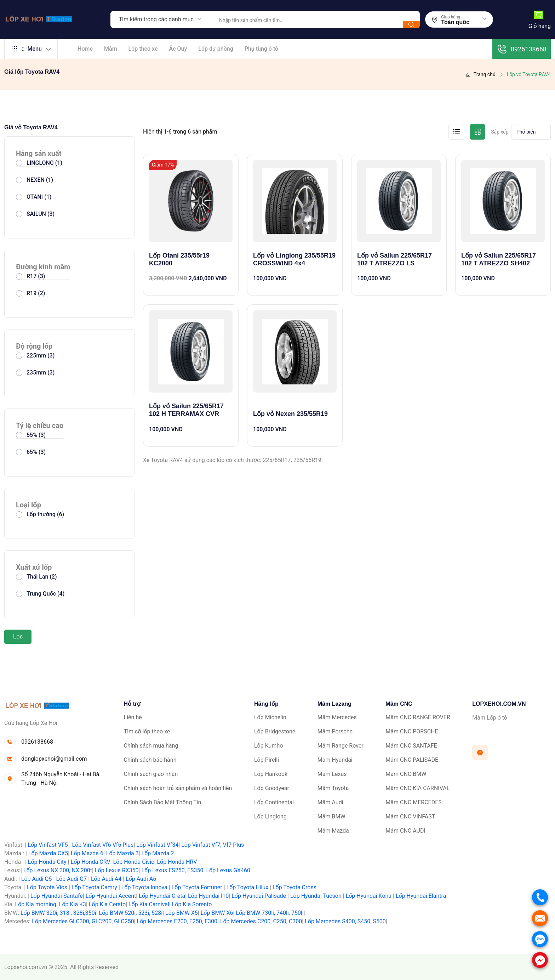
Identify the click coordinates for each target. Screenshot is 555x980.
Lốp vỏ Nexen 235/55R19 (290, 414)
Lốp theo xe (143, 49)
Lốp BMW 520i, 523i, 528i (131, 913)
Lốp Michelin (270, 717)
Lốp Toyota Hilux (248, 887)
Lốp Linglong (270, 816)
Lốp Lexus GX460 (228, 870)
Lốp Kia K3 (73, 904)
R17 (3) (36, 276)
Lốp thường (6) (45, 514)
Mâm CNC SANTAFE (411, 746)
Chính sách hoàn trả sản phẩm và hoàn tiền (178, 788)
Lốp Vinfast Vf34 (157, 845)
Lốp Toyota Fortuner (197, 887)
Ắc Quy (178, 49)
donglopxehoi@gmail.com (54, 759)
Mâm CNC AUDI (405, 831)
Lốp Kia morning (35, 904)
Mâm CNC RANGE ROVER (418, 717)
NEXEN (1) (40, 180)
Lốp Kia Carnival (149, 904)
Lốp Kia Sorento (192, 904)
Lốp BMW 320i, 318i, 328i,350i (58, 913)
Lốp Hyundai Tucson (316, 896)
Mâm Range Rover (341, 746)
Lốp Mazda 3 (122, 853)
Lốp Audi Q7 (71, 879)
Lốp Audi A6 (141, 879)
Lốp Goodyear (272, 788)
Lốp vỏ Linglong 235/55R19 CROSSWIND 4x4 (294, 259)
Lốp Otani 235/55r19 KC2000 (179, 259)
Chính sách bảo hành (150, 760)
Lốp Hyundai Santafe (57, 896)
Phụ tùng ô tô (261, 49)
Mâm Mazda (333, 831)
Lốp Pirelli (267, 760)
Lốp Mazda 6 (87, 853)
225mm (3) (41, 356)
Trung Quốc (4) (45, 594)
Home (85, 49)
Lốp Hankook (271, 774)
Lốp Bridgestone (275, 731)
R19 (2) (36, 293)
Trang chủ (480, 74)
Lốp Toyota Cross (294, 887)
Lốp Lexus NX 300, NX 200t (58, 870)
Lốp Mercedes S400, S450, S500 (345, 921)
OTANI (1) (39, 197)
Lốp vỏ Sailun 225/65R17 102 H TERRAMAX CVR (186, 410)
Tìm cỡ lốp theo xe (147, 731)
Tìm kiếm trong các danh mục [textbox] (156, 19)
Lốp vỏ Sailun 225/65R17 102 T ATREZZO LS (394, 259)
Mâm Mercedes (337, 717)
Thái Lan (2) (42, 577)
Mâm (111, 49)
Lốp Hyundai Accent (111, 896)
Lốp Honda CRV (91, 862)
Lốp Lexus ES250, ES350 (172, 870)
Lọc (18, 637)
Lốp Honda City (47, 862)
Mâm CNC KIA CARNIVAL (417, 788)
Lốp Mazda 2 (158, 853)
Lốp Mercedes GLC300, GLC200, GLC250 (83, 921)
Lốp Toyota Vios (47, 887)
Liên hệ (133, 717)
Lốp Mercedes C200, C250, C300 (261, 921)
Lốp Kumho (268, 746)
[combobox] (159, 19)
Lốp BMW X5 (182, 913)
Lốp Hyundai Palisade (259, 896)
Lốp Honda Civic (133, 862)
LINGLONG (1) (44, 163)
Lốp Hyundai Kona (369, 896)
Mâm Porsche (335, 731)
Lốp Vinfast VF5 (48, 845)
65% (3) (36, 452)
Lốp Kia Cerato (107, 904)
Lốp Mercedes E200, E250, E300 (177, 921)
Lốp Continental (274, 802)
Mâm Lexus (332, 774)
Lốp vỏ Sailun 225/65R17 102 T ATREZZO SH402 (499, 259)
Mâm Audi (330, 802)
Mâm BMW (331, 816)
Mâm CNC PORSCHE (412, 731)
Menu (31, 49)
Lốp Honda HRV (177, 862)
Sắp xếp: (500, 132)
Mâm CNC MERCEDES (413, 802)
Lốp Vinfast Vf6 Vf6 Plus (103, 845)
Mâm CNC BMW (406, 774)
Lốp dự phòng (216, 49)
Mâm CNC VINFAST (410, 816)
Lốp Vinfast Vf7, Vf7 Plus (213, 845)
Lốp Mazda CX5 (48, 853)
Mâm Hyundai (335, 760)
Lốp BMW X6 (217, 913)
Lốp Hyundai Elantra (421, 896)
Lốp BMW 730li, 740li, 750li (270, 913)
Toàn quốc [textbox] (455, 22)
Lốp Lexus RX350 (117, 870)
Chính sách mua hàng (151, 746)
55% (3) (36, 435)
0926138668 (522, 49)
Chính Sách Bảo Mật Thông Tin (163, 802)
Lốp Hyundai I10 (208, 896)
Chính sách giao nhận (151, 774)
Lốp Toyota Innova (144, 887)
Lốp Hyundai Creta (162, 896)
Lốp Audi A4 (106, 879)
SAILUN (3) (41, 214)
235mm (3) (41, 373)
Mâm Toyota (333, 788)
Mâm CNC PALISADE (412, 760)
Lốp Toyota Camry (94, 887)
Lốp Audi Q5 (37, 879)
